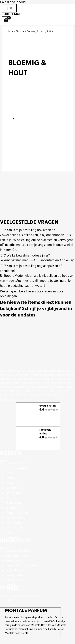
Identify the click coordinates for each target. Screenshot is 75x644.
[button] (37, 230)
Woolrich (12, 508)
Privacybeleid (15, 576)
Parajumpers (14, 488)
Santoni (11, 498)
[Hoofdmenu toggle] (9, 8)
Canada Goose (15, 463)
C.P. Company (15, 528)
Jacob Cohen (14, 523)
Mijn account (14, 580)
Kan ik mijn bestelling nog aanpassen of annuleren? (31, 269)
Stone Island (14, 503)
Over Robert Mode (18, 551)
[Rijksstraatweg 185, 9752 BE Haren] (30, 623)
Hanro (10, 533)
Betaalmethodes (17, 556)
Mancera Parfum (17, 518)
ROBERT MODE (12, 14)
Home (12, 32)
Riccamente (14, 493)
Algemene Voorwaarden (22, 566)
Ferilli (9, 473)
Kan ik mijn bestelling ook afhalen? (31, 230)
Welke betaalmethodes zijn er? (28, 256)
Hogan (10, 483)
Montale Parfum (17, 513)
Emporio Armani (17, 469)
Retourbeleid (14, 561)
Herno (10, 478)
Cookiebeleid (15, 571)
